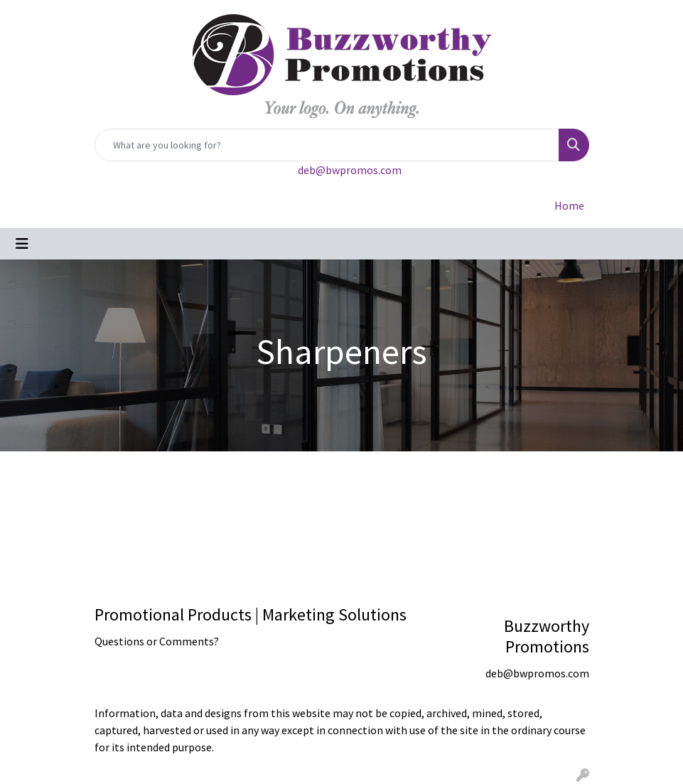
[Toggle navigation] (22, 244)
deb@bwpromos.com (350, 170)
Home (569, 205)
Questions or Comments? (157, 641)
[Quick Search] (327, 145)
